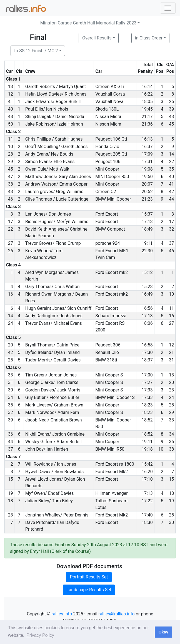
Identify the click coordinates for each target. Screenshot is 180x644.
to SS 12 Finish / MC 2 (36, 51)
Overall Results (97, 38)
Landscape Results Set (89, 590)
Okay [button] (163, 632)
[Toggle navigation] (168, 8)
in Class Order (149, 38)
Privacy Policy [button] (40, 635)
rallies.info (62, 614)
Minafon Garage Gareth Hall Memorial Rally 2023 (88, 23)
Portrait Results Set (89, 577)
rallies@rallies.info (116, 614)
